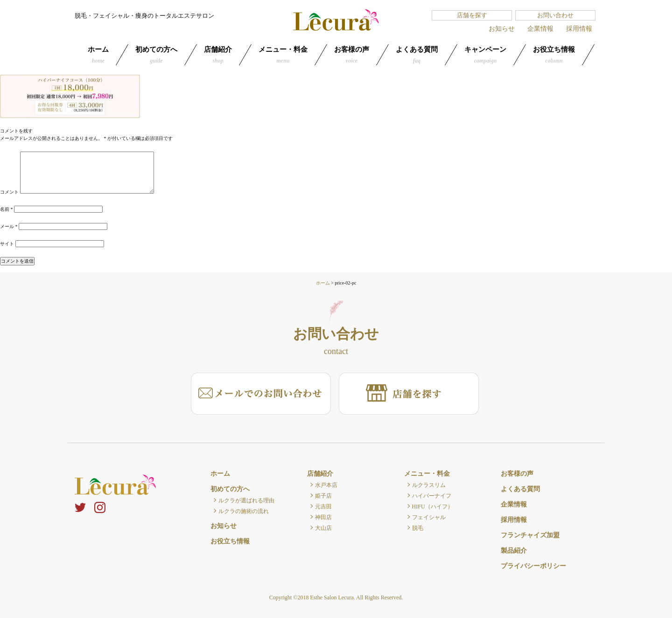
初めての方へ (156, 55)
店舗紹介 (218, 55)
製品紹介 (514, 551)
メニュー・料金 (283, 55)
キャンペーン (485, 55)
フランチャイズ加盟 (530, 535)
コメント (9, 192)
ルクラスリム (429, 485)
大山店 (323, 528)
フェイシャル (429, 517)
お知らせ (502, 29)
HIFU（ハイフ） (433, 507)
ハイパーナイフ (432, 496)
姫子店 (323, 496)
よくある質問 (417, 55)
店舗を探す (472, 15)
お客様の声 (352, 55)
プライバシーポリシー (533, 566)
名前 (7, 209)
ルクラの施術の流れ (244, 511)
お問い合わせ (555, 15)
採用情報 (579, 29)
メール (9, 226)
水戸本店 (326, 485)
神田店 (323, 517)
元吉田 (323, 507)
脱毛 (418, 528)
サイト (7, 244)
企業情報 (540, 29)
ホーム (98, 55)
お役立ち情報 (554, 55)
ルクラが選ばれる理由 (246, 500)
